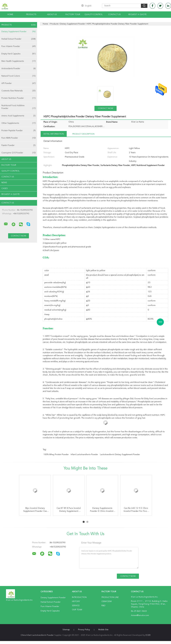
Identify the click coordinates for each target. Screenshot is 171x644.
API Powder (19, 83)
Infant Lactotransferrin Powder (84, 455)
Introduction (79, 597)
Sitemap (66, 630)
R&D (103, 606)
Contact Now (105, 108)
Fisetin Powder (19, 145)
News (4, 183)
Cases (5, 188)
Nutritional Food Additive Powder (19, 107)
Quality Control (94, 15)
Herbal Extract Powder (19, 39)
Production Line (110, 597)
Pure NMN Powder (19, 138)
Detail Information (54, 134)
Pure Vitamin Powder (19, 46)
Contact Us (114, 15)
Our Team (77, 610)
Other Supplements (19, 123)
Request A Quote (138, 15)
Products (31, 15)
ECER (148, 635)
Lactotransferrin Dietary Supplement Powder (120, 455)
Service (76, 606)
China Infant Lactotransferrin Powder (37, 635)
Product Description (83, 134)
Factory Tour (73, 15)
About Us (52, 15)
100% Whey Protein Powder (56, 455)
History (76, 601)
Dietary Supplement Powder (19, 32)
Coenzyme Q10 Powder (19, 153)
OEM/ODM (107, 601)
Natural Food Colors (19, 76)
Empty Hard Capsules (19, 54)
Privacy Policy (84, 630)
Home (10, 15)
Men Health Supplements (19, 61)
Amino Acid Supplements (19, 116)
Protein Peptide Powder (19, 131)
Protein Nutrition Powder (19, 98)
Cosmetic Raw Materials (19, 91)
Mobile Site (103, 630)
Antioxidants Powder (19, 69)
